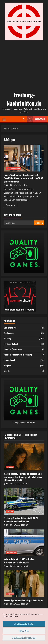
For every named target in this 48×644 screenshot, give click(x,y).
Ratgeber (8, 365)
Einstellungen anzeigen (24, 638)
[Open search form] (24, 119)
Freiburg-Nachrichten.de (24, 99)
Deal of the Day (10, 328)
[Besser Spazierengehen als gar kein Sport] (24, 584)
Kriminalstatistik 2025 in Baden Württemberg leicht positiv (19, 561)
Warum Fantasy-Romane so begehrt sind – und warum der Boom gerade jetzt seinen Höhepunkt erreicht (24, 477)
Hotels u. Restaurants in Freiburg (18, 355)
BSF (7, 185)
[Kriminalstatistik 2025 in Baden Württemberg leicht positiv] (24, 542)
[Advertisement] (24, 65)
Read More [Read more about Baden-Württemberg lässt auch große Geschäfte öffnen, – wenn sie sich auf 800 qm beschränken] (12, 206)
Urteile (7, 371)
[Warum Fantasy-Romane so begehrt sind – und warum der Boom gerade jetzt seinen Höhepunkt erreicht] (24, 457)
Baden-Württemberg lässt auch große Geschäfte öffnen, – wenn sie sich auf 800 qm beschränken (24, 158)
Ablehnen (24, 631)
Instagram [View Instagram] (36, 119)
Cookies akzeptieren (24, 624)
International (9, 360)
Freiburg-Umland (13, 168)
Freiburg (7, 338)
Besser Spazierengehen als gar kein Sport (23, 600)
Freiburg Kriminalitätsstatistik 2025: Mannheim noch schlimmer (21, 520)
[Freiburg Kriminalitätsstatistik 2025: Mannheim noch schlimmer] (24, 501)
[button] (4, 119)
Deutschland (9, 333)
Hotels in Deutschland (13, 349)
